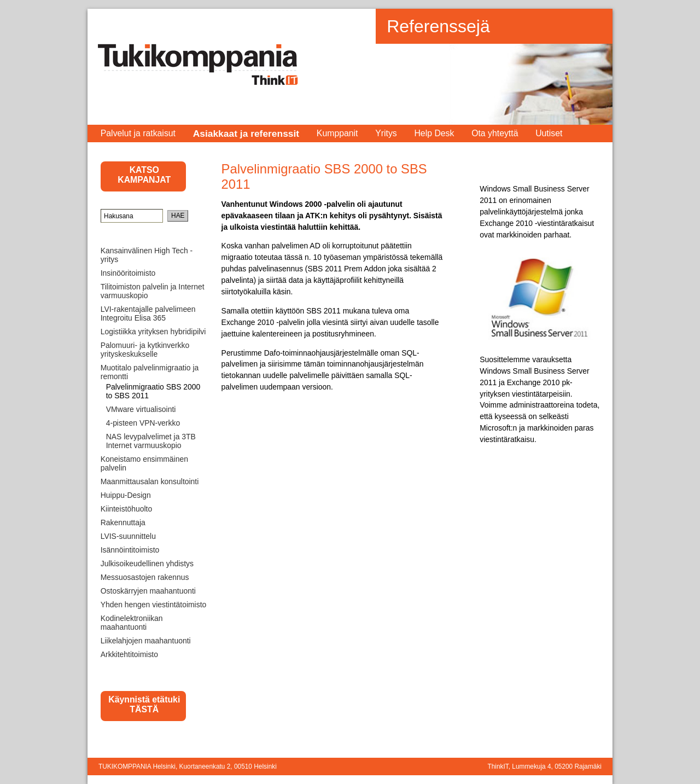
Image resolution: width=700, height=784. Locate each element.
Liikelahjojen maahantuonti (146, 641)
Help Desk (434, 133)
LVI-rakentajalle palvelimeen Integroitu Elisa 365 (148, 313)
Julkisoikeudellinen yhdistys (147, 564)
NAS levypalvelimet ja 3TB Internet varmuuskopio (151, 441)
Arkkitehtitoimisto (129, 654)
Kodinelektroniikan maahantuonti (132, 623)
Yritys (386, 133)
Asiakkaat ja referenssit (246, 133)
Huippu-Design (126, 495)
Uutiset (549, 133)
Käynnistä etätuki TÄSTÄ (144, 704)
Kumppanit (337, 133)
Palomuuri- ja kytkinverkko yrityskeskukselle (145, 350)
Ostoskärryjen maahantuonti (148, 591)
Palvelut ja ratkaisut (138, 133)
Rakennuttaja (123, 522)
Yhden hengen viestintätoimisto (154, 605)
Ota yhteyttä (495, 133)
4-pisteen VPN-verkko (143, 423)
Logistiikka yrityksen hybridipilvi (153, 332)
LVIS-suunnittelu (128, 536)
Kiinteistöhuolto (126, 509)
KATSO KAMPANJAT (144, 175)
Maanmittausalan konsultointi (150, 481)
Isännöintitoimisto (130, 550)
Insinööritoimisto (128, 273)
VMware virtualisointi (141, 409)
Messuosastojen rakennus (145, 577)
